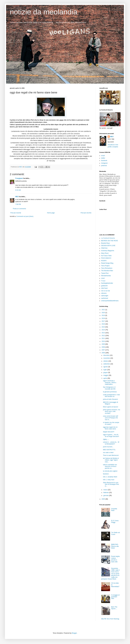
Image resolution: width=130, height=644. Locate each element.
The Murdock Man (107, 271)
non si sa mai (106, 291)
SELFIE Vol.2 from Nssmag (110, 619)
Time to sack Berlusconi (111, 455)
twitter (103, 158)
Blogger (74, 633)
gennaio (106, 495)
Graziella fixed (114, 510)
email (103, 156)
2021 (104, 310)
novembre (107, 358)
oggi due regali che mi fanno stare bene (110, 428)
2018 (104, 318)
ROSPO (104, 261)
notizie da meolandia (44, 12)
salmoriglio (105, 296)
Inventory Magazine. (108, 251)
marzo (106, 490)
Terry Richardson (107, 268)
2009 (104, 344)
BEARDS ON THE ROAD (110, 241)
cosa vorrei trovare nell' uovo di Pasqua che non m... (111, 418)
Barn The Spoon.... (114, 608)
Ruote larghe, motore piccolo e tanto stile (116, 559)
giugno (106, 373)
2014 (104, 330)
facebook (104, 161)
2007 (104, 350)
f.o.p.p (103, 281)
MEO (17, 197)
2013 (104, 333)
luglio (105, 370)
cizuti (103, 278)
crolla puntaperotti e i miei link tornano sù (111, 396)
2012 (104, 336)
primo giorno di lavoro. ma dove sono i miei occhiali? (112, 411)
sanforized (105, 298)
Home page (51, 213)
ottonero (104, 293)
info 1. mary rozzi (109, 480)
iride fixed (104, 288)
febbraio (106, 493)
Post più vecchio (86, 213)
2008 (104, 347)
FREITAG (104, 248)
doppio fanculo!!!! (109, 432)
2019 (104, 315)
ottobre (106, 361)
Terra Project (105, 266)
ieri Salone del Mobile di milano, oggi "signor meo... (111, 460)
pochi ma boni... (108, 447)
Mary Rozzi (105, 253)
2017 (104, 321)
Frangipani (19, 178)
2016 (104, 324)
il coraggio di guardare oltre (115, 597)
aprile (105, 378)
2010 (104, 341)
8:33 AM (18, 190)
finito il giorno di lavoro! (111, 407)
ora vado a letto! (108, 453)
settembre (107, 364)
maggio (106, 375)
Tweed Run (105, 273)
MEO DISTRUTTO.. (110, 450)
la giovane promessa (110, 392)
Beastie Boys (105, 243)
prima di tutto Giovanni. (111, 399)
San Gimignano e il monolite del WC (109, 388)
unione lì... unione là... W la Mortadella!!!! (111, 443)
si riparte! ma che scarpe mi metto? (111, 423)
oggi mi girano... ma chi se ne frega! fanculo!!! (111, 435)
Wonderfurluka (106, 276)
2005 (104, 499)
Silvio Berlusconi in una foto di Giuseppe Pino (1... (111, 484)
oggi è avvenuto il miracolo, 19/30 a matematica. (110, 383)
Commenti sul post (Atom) (25, 216)
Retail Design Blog (107, 263)
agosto (106, 367)
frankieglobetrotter (107, 283)
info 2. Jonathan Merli (110, 477)
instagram (104, 163)
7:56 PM (18, 204)
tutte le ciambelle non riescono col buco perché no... (110, 466)
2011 (104, 338)
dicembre (107, 355)
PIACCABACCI (106, 258)
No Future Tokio (106, 256)
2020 (104, 313)
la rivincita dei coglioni (110, 471)
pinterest (104, 166)
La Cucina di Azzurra (108, 238)
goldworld (104, 286)
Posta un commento (19, 209)
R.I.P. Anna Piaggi (115, 522)
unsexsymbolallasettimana (110, 301)
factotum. (106, 474)
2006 (104, 353)
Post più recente (16, 213)
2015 (104, 327)
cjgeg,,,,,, (106, 439)
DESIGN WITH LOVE (108, 246)
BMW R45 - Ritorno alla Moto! (115, 546)
